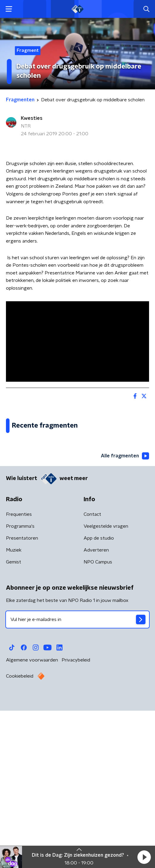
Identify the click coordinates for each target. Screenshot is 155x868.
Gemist (14, 723)
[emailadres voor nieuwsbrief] (77, 781)
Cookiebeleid (20, 837)
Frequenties (19, 676)
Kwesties (32, 118)
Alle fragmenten (125, 617)
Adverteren (96, 711)
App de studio (99, 699)
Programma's (20, 687)
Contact (92, 676)
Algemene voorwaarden (32, 821)
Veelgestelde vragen (106, 687)
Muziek (14, 711)
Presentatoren (22, 699)
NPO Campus (98, 723)
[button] (144, 857)
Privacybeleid (76, 821)
